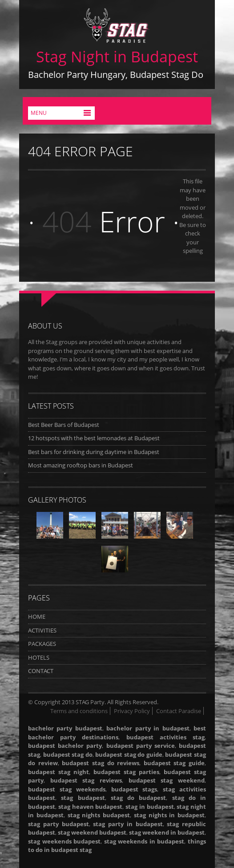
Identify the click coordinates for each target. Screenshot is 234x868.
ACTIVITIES (42, 630)
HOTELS (39, 657)
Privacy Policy (132, 711)
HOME (37, 617)
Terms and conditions (79, 711)
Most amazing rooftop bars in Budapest (81, 465)
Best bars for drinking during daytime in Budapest (94, 452)
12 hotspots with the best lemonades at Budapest (94, 438)
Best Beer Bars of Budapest (64, 425)
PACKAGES (42, 644)
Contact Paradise (179, 711)
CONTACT (41, 671)
